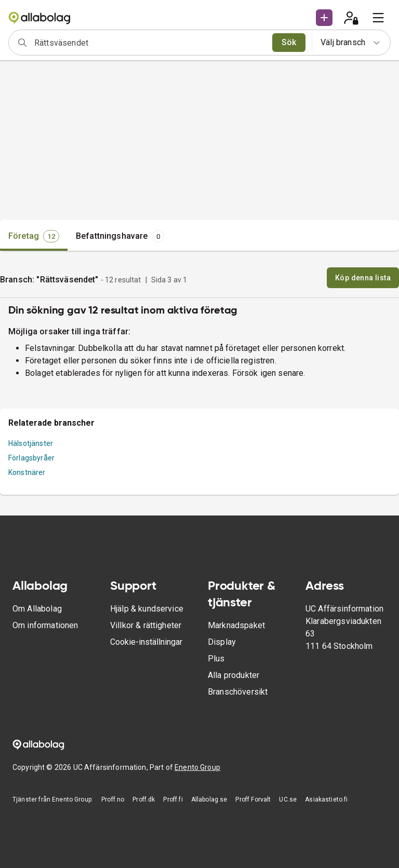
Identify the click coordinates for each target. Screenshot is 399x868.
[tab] (34, 236)
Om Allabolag (37, 609)
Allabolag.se (209, 799)
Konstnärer (27, 472)
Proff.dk (144, 799)
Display (222, 642)
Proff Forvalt (253, 799)
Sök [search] (289, 42)
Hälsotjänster (31, 443)
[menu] (378, 18)
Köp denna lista (363, 278)
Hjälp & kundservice (147, 609)
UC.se (288, 799)
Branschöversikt (238, 692)
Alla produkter (234, 675)
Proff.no (113, 799)
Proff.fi (173, 799)
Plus (216, 659)
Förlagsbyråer (31, 458)
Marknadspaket (236, 625)
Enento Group (197, 767)
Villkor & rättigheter (146, 625)
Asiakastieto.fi (326, 799)
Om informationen (45, 625)
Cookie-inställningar (146, 642)
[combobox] (150, 43)
